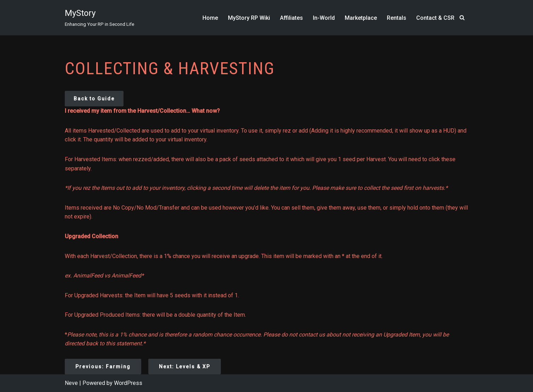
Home (210, 18)
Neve (71, 383)
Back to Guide (94, 99)
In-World (324, 18)
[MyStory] (99, 18)
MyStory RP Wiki (249, 18)
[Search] (462, 17)
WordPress (128, 383)
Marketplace (361, 18)
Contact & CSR (435, 18)
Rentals (397, 18)
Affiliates (291, 18)
